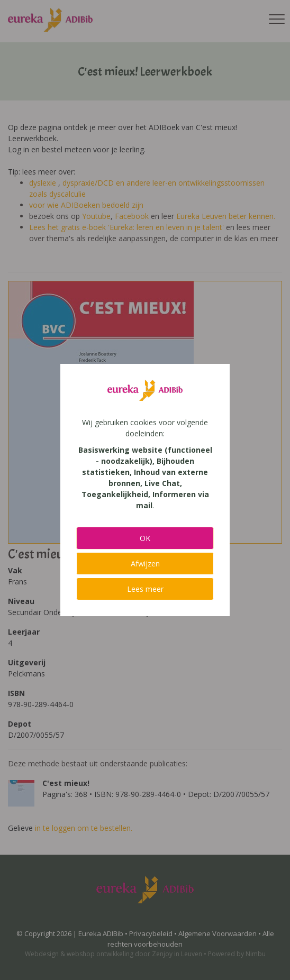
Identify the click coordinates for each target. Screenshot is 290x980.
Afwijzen (145, 564)
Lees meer (145, 589)
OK (145, 538)
